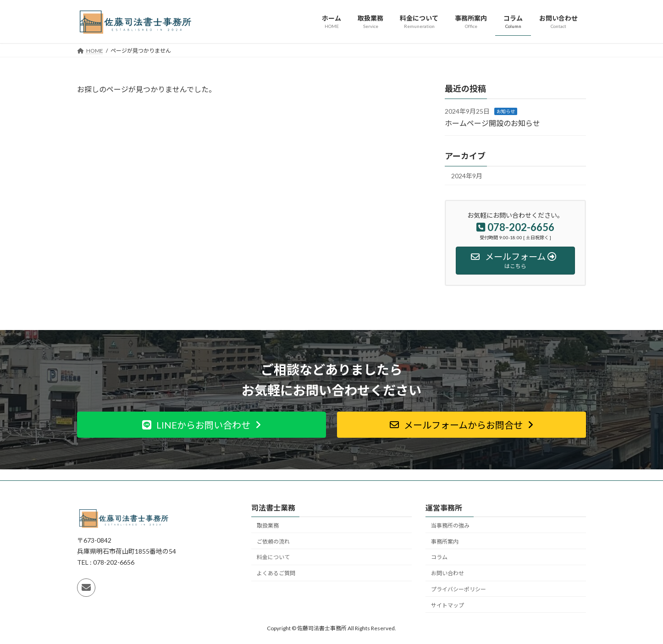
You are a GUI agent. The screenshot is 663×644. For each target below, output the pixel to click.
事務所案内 (445, 541)
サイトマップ (448, 605)
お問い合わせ (448, 573)
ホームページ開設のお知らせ (492, 123)
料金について (273, 557)
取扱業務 (268, 525)
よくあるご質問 (276, 573)
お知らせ (506, 111)
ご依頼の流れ (273, 541)
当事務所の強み (450, 525)
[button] (202, 425)
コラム (439, 557)
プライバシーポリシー (459, 589)
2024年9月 (467, 176)
